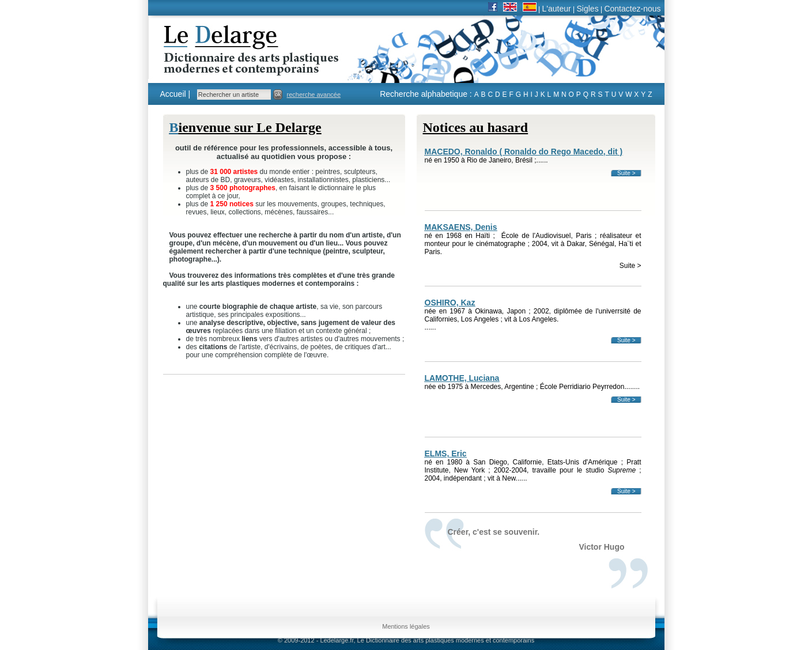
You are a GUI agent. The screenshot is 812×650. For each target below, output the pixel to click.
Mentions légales (406, 626)
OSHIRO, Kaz (450, 303)
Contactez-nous (632, 9)
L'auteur (557, 9)
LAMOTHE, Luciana (462, 378)
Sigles (588, 9)
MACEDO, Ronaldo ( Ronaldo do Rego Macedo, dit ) (524, 152)
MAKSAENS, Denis (461, 227)
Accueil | (175, 94)
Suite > (626, 173)
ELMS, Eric (446, 454)
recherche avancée (314, 95)
